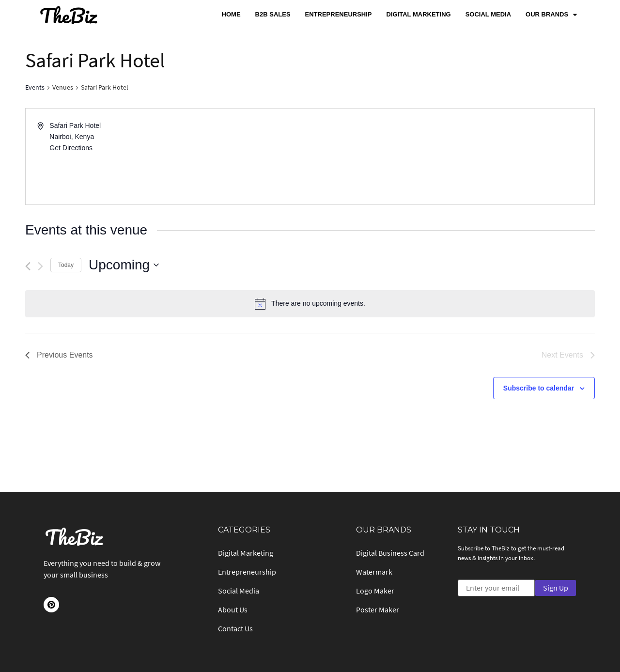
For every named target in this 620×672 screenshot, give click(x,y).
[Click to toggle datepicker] (124, 265)
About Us (233, 609)
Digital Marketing (419, 14)
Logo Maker (375, 591)
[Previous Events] (28, 266)
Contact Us (235, 628)
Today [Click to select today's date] (66, 265)
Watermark (374, 572)
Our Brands (551, 15)
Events (35, 87)
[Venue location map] (451, 156)
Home (231, 14)
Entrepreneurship (339, 14)
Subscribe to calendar (539, 388)
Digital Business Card (390, 553)
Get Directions (71, 148)
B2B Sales (273, 14)
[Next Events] (40, 266)
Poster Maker (378, 609)
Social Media (488, 14)
